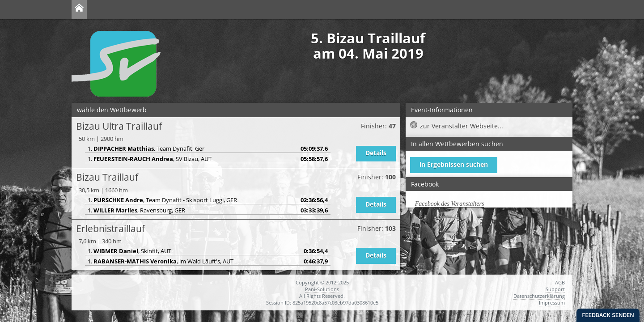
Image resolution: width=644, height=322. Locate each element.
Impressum (552, 303)
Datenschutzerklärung (539, 296)
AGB (560, 282)
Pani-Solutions (322, 289)
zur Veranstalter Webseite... (462, 126)
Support (555, 289)
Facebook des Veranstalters (450, 204)
